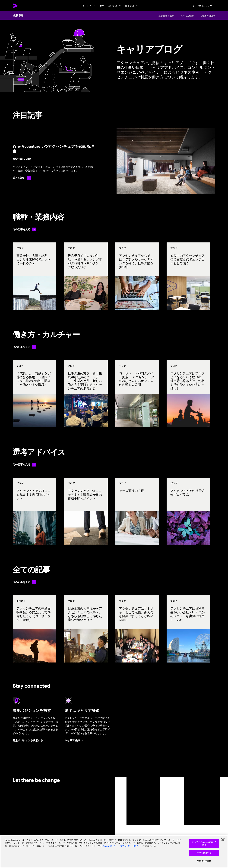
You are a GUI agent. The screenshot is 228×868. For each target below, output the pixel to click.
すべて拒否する (204, 853)
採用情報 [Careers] (18, 16)
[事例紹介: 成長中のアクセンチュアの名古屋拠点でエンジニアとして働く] (188, 276)
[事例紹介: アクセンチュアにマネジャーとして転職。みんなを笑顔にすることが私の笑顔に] (137, 629)
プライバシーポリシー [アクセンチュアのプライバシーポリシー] (131, 846)
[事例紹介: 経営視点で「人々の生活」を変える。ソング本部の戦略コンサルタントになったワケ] (86, 276)
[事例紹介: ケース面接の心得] (137, 511)
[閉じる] (223, 840)
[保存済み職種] (187, 16)
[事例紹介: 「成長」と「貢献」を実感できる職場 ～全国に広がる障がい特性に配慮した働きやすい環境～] (35, 394)
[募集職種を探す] (166, 16)
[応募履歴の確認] (208, 16)
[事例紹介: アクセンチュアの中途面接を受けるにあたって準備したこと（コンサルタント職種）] (35, 629)
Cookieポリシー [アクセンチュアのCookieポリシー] (110, 846)
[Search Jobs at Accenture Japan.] (30, 741)
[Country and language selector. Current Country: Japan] (206, 6)
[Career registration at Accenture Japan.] (74, 741)
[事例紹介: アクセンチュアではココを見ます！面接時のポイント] (35, 511)
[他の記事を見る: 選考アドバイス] (24, 465)
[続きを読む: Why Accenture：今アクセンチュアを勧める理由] (22, 178)
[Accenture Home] (22, 6)
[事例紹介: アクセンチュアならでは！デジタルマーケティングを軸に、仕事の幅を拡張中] (137, 276)
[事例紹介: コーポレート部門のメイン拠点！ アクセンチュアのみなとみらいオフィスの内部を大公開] (137, 394)
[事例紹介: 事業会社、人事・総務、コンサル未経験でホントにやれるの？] (35, 276)
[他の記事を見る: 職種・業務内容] (24, 229)
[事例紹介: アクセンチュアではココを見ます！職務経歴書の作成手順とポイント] (86, 511)
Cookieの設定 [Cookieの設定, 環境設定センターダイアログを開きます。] (204, 861)
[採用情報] (132, 6)
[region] (114, 852)
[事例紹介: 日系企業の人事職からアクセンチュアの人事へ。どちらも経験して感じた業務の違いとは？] (86, 629)
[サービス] (89, 6)
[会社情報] (115, 6)
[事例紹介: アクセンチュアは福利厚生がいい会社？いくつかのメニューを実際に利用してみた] (188, 629)
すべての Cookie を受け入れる (204, 844)
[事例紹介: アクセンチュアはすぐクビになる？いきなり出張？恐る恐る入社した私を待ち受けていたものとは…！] (188, 394)
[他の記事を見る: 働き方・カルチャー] (24, 347)
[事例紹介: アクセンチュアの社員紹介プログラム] (188, 511)
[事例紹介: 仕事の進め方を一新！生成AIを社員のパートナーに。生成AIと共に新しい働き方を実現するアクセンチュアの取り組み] (86, 394)
